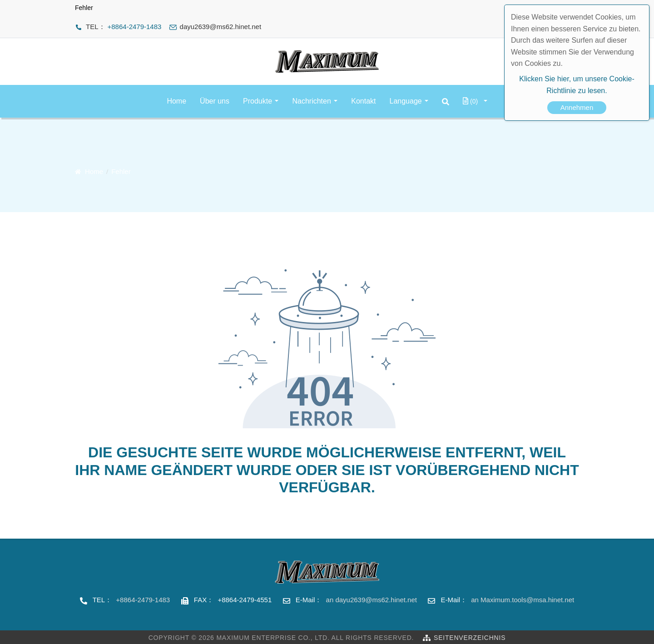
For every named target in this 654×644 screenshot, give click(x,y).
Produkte (258, 101)
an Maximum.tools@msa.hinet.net (523, 600)
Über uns (215, 101)
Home (176, 101)
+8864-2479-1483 (135, 27)
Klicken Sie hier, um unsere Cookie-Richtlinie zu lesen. (577, 85)
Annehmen (577, 107)
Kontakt (363, 101)
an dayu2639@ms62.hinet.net (372, 600)
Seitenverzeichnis (470, 638)
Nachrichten (311, 101)
